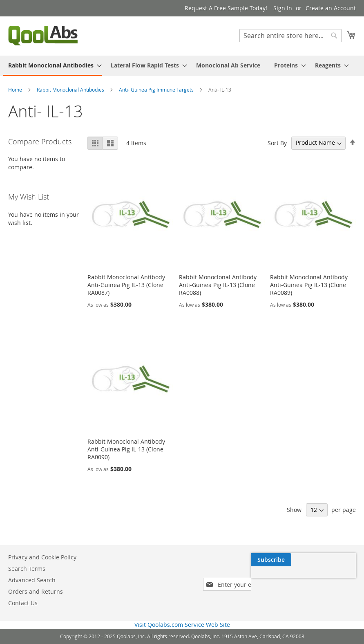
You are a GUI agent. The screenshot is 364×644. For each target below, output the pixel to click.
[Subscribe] (336, 560)
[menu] (182, 66)
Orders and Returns (36, 591)
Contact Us (23, 603)
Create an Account (331, 8)
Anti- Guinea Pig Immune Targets (157, 90)
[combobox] (290, 36)
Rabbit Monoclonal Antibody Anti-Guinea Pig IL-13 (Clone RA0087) (126, 285)
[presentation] (278, 579)
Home (16, 90)
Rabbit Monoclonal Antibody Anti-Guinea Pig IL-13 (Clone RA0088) (218, 285)
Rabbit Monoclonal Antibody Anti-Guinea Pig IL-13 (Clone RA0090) (126, 449)
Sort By (277, 142)
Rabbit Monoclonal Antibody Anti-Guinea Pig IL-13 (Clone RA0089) (309, 285)
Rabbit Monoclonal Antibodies (71, 90)
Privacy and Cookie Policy (42, 557)
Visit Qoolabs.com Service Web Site (182, 625)
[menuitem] (52, 66)
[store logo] (43, 36)
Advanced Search (32, 580)
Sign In (283, 8)
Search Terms (27, 569)
